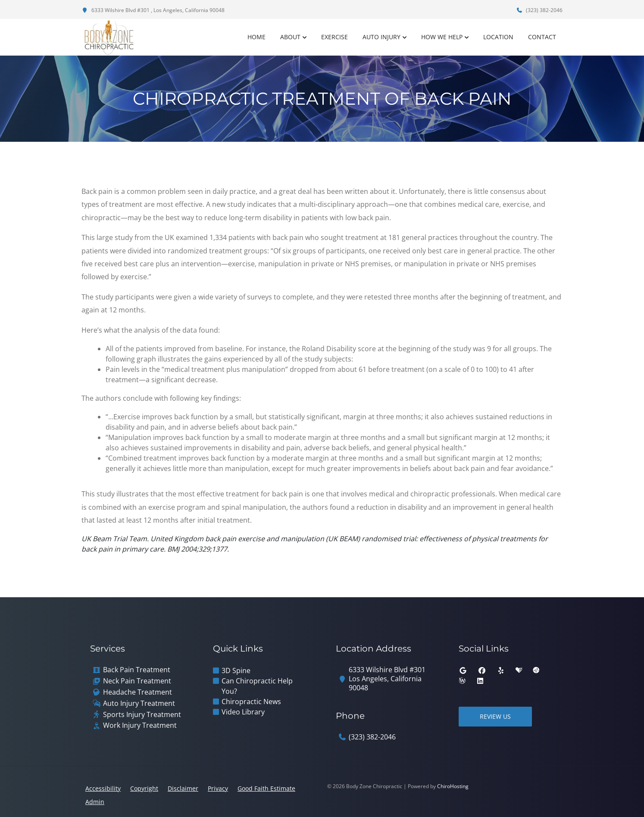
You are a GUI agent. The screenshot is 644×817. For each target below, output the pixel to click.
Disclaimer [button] (183, 788)
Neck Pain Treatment (137, 681)
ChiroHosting (453, 786)
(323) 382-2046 (539, 10)
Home (256, 37)
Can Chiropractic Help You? (257, 686)
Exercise (335, 37)
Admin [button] (95, 802)
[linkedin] (480, 681)
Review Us (495, 716)
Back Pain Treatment (137, 670)
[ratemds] (536, 670)
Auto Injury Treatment (139, 703)
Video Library (243, 712)
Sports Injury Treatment (142, 715)
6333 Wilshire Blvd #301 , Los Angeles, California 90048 (153, 10)
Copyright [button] (144, 788)
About (290, 37)
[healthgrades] (519, 670)
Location (498, 37)
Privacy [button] (218, 788)
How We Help (442, 37)
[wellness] (462, 681)
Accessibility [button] (103, 788)
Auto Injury (381, 37)
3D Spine (236, 670)
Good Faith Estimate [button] (266, 788)
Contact (542, 37)
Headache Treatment (138, 692)
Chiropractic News (251, 702)
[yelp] (501, 670)
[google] (463, 670)
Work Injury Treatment (140, 725)
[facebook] (482, 670)
